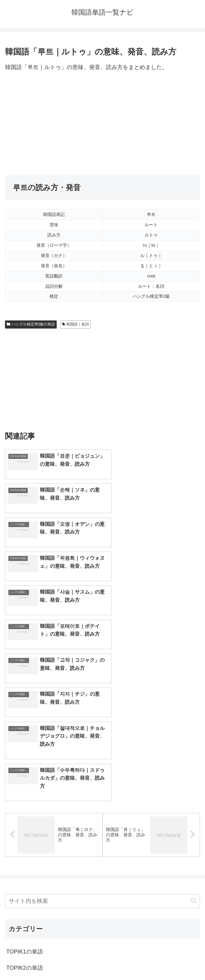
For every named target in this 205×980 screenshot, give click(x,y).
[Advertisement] (102, 124)
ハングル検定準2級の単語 (31, 324)
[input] (102, 732)
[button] (194, 731)
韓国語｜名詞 (76, 324)
